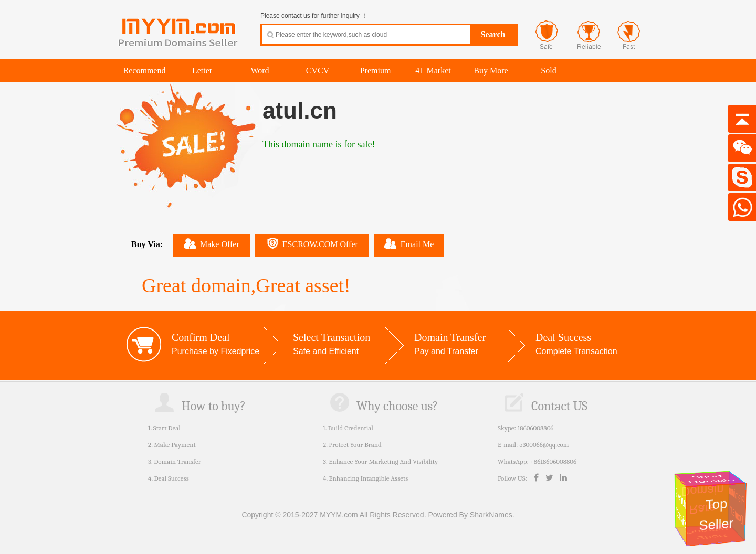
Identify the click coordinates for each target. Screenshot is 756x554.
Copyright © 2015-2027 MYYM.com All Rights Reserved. (334, 515)
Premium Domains (681, 509)
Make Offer (212, 243)
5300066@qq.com (544, 445)
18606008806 (536, 428)
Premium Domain (737, 505)
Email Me (409, 243)
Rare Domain (704, 500)
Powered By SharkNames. (471, 515)
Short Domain (711, 479)
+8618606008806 (553, 461)
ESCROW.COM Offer (312, 243)
